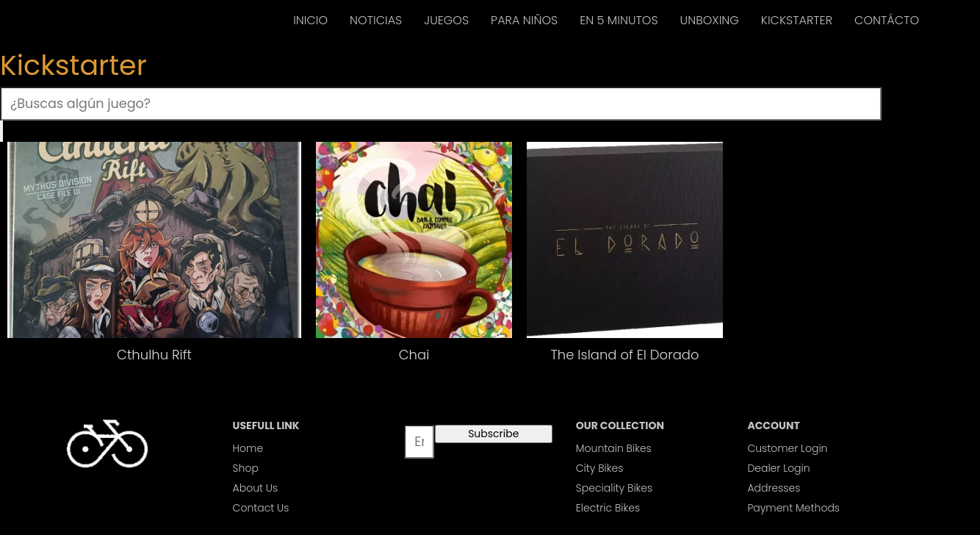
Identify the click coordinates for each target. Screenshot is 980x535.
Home (248, 448)
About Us (256, 488)
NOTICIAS (376, 20)
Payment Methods (793, 508)
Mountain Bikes (614, 448)
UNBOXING (710, 20)
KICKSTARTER (797, 20)
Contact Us (261, 508)
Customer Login (787, 448)
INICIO (310, 20)
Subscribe (493, 434)
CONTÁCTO (887, 20)
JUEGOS (446, 20)
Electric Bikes (608, 508)
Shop (246, 468)
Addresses (774, 488)
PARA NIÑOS (524, 20)
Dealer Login (778, 468)
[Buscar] (1, 131)
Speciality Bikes (614, 488)
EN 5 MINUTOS (619, 20)
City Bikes (600, 468)
